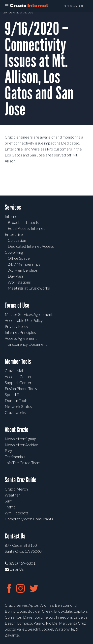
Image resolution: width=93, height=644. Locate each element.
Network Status (18, 406)
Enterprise (14, 234)
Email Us (14, 569)
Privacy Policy (16, 326)
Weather (12, 495)
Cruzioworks (15, 412)
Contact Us (15, 536)
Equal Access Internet (26, 228)
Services (13, 207)
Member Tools (18, 362)
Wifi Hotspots (17, 513)
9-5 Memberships (23, 270)
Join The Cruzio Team (23, 463)
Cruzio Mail (14, 371)
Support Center (18, 382)
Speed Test (14, 394)
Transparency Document (26, 344)
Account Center (18, 376)
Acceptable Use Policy (24, 320)
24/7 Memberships (24, 264)
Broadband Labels (23, 222)
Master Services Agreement (29, 314)
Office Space (19, 258)
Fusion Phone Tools (21, 388)
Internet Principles (20, 332)
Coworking (14, 252)
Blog (8, 451)
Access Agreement (21, 338)
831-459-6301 (73, 6)
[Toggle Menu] (7, 6)
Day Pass (16, 276)
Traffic (10, 507)
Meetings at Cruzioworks (29, 288)
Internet (12, 216)
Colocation (17, 240)
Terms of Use (17, 305)
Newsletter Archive (21, 445)
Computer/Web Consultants (29, 519)
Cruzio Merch (16, 489)
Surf (8, 501)
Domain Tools (16, 400)
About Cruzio (16, 430)
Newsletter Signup (20, 439)
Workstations (19, 282)
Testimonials (15, 457)
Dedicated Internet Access (31, 246)
